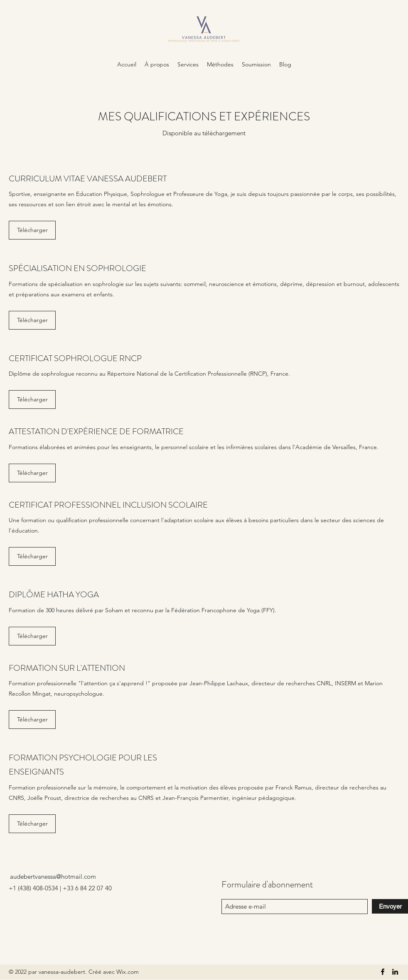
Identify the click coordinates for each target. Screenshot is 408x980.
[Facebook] (383, 972)
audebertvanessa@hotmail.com (53, 876)
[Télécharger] (32, 230)
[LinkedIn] (395, 972)
